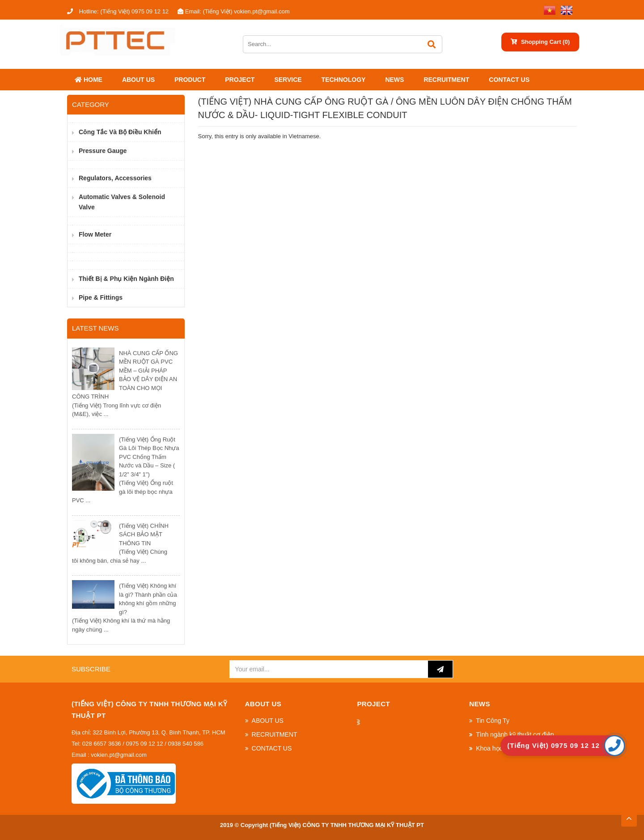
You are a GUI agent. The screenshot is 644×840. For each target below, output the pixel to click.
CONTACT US (509, 80)
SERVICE (288, 80)
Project (240, 80)
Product (190, 80)
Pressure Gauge (103, 151)
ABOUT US (138, 80)
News (394, 80)
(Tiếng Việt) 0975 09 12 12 (118, 11)
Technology (344, 80)
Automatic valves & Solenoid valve (122, 202)
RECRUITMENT (446, 80)
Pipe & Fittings (101, 297)
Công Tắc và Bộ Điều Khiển (120, 132)
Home (89, 80)
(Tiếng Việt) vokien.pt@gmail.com (233, 11)
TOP (629, 816)
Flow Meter (95, 234)
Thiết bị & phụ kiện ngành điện (126, 279)
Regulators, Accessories (115, 178)
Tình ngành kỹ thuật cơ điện (515, 734)
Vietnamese (304, 136)
